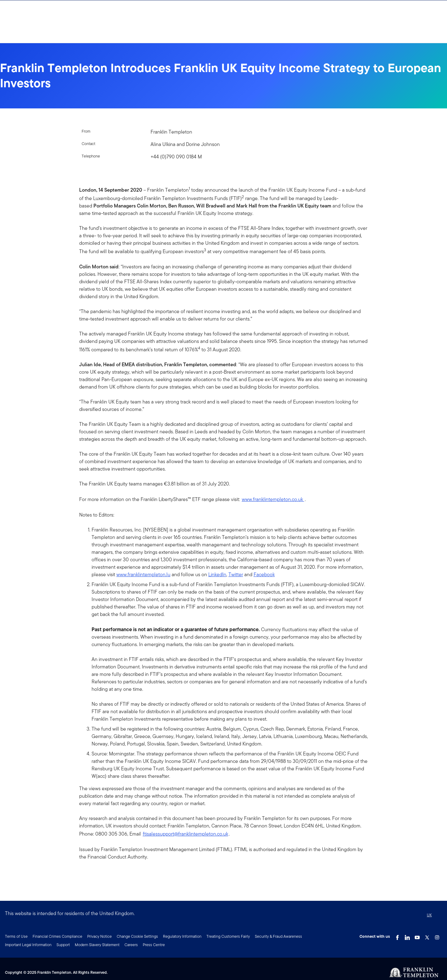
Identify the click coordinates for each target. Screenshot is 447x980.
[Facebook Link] (397, 936)
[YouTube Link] (417, 936)
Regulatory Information (182, 936)
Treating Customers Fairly (228, 936)
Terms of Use (16, 936)
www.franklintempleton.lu (143, 574)
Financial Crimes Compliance (57, 936)
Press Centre (154, 945)
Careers (131, 945)
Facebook (264, 574)
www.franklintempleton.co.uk (273, 499)
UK (429, 915)
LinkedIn (217, 574)
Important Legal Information (28, 945)
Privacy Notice (99, 936)
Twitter (236, 574)
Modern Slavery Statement (97, 945)
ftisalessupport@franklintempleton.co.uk (185, 834)
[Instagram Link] (437, 936)
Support (63, 945)
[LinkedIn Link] (407, 936)
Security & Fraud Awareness (278, 936)
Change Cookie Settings (137, 936)
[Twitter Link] (427, 936)
